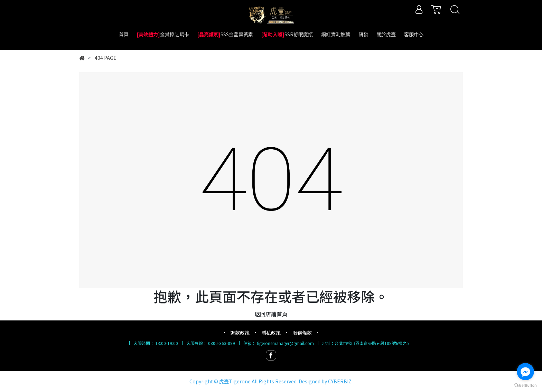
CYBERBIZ (340, 381)
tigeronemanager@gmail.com (285, 343)
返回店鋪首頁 (271, 314)
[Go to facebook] (525, 372)
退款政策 (240, 333)
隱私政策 (271, 333)
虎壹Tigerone (235, 381)
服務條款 (302, 333)
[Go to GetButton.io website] (525, 385)
